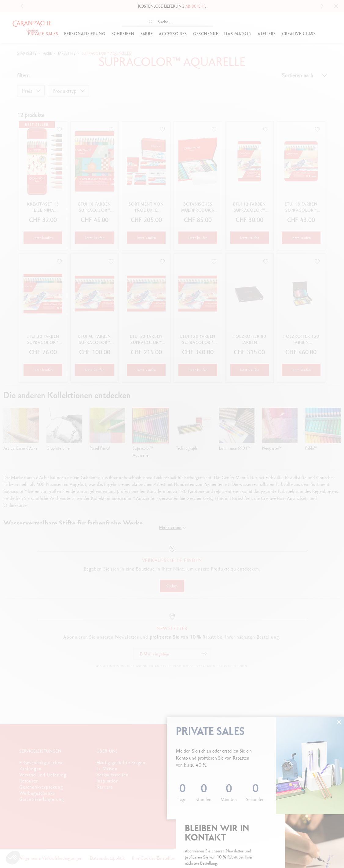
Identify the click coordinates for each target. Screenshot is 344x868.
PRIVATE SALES (43, 34)
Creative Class (299, 34)
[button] (13, 858)
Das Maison (238, 34)
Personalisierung (85, 34)
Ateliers (267, 34)
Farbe (147, 34)
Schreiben (123, 34)
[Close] (336, 6)
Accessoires (173, 34)
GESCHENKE (206, 34)
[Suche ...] (173, 22)
